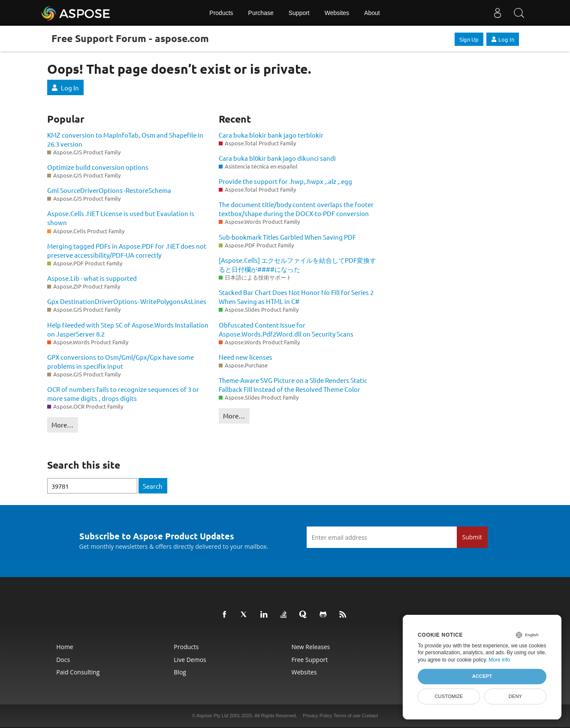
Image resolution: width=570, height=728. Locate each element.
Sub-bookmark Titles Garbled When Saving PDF (287, 237)
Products (221, 13)
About (372, 13)
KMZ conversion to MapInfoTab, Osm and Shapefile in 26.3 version (125, 139)
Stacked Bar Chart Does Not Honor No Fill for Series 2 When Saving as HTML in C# (296, 297)
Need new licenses (246, 357)
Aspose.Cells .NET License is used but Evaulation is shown (121, 218)
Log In (502, 39)
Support (299, 13)
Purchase (261, 13)
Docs (63, 660)
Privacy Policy (317, 716)
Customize (449, 696)
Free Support (309, 660)
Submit (472, 537)
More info (499, 660)
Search (153, 486)
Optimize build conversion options (98, 167)
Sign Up (469, 39)
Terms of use (347, 716)
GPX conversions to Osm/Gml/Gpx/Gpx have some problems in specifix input (121, 361)
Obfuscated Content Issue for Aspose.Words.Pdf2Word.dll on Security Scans (286, 329)
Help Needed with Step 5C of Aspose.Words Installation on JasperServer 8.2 (128, 329)
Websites (337, 13)
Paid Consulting (78, 672)
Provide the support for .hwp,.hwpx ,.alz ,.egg (285, 181)
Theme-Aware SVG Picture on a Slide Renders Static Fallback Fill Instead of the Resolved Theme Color (293, 385)
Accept (482, 676)
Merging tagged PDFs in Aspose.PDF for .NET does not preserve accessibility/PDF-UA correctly (127, 250)
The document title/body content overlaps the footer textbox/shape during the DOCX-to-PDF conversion (296, 209)
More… (62, 425)
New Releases (311, 647)
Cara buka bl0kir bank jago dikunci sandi (277, 158)
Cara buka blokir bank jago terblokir (271, 135)
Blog (180, 672)
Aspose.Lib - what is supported (92, 278)
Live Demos (190, 660)
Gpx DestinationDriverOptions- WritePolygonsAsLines (127, 301)
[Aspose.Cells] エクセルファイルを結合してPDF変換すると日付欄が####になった (297, 265)
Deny (515, 696)
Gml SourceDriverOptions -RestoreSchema (109, 190)
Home (65, 647)
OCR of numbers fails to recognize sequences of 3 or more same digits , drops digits (123, 394)
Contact (370, 716)
